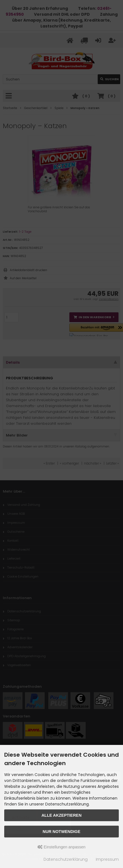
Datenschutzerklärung (66, 859)
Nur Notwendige (61, 832)
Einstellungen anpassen (62, 847)
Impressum (107, 859)
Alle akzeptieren (62, 815)
